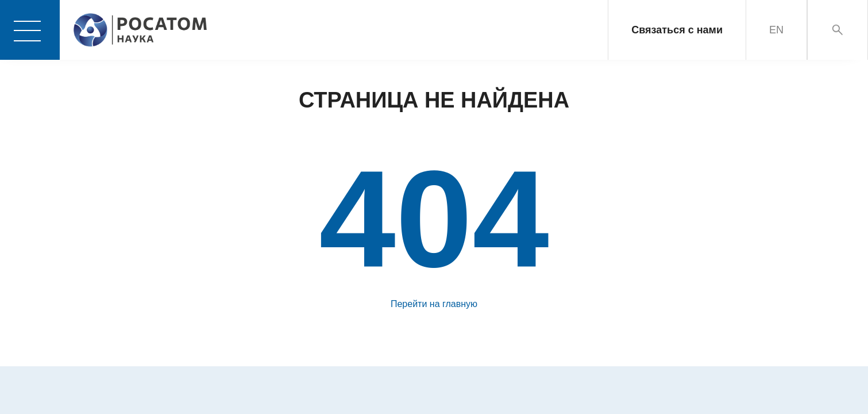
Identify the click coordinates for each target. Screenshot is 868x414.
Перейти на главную (434, 304)
